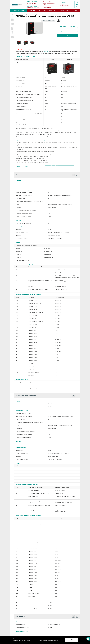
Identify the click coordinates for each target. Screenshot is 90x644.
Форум (75, 11)
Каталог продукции (19, 11)
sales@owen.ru (32, 5)
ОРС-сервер (48, 165)
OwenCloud (52, 11)
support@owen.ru (66, 6)
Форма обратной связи (64, 7)
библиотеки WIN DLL (24, 167)
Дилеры (45, 5)
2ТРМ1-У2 (67, 35)
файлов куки (55, 641)
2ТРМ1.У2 (46, 52)
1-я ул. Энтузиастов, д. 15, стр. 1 (33, 8)
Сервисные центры (47, 8)
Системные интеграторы (48, 6)
